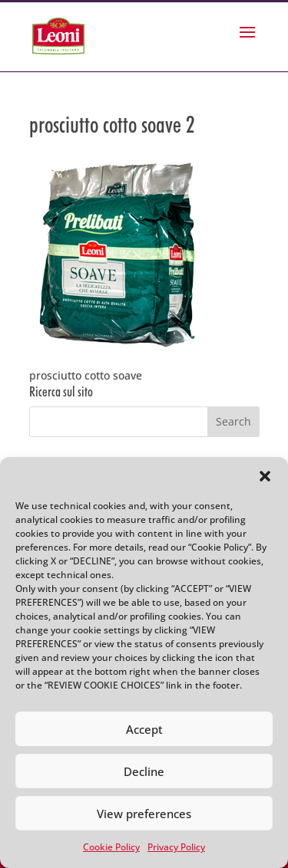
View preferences (144, 814)
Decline (144, 771)
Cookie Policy (111, 847)
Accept (144, 729)
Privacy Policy (176, 847)
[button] (265, 476)
